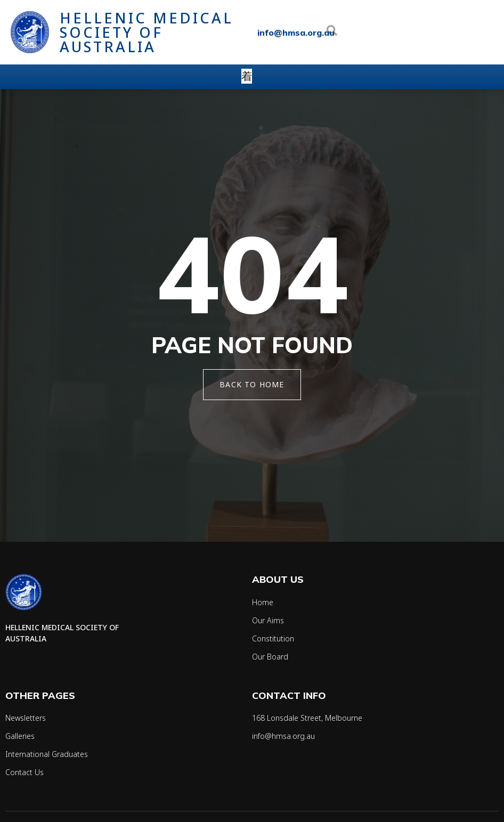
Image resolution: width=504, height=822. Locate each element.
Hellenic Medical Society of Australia (147, 32)
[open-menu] (247, 76)
